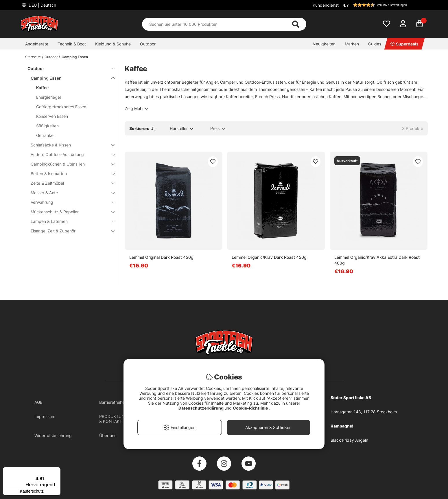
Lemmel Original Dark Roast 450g (161, 257)
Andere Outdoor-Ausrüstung (69, 154)
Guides (375, 44)
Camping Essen (75, 57)
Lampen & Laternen (69, 221)
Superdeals (404, 44)
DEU (42, 5)
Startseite (33, 57)
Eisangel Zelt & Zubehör (69, 231)
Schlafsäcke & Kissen (69, 145)
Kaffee (42, 88)
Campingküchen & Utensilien (69, 164)
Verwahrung (69, 202)
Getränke (45, 135)
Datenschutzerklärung (201, 408)
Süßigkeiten (47, 126)
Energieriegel (48, 97)
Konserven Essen (52, 116)
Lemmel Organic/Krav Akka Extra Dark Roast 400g (377, 260)
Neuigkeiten (324, 44)
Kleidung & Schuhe (113, 44)
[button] (384, 5)
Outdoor (148, 44)
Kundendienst (326, 5)
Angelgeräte (37, 44)
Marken (352, 44)
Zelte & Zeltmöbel (69, 183)
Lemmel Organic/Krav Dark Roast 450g (269, 257)
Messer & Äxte (69, 193)
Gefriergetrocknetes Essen (61, 107)
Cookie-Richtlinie (251, 408)
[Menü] (57, 471)
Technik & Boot (72, 44)
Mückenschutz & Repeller (69, 212)
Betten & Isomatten (69, 174)
